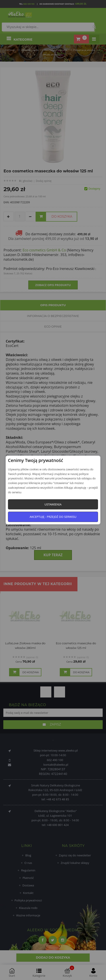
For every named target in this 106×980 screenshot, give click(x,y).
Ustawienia (53, 504)
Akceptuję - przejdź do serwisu (53, 517)
